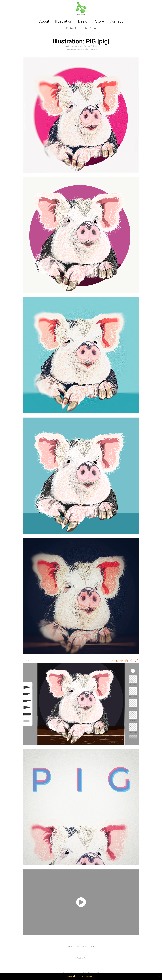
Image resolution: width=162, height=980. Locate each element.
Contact (116, 21)
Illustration (64, 21)
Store (100, 21)
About (44, 21)
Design (84, 21)
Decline (89, 976)
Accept (82, 976)
